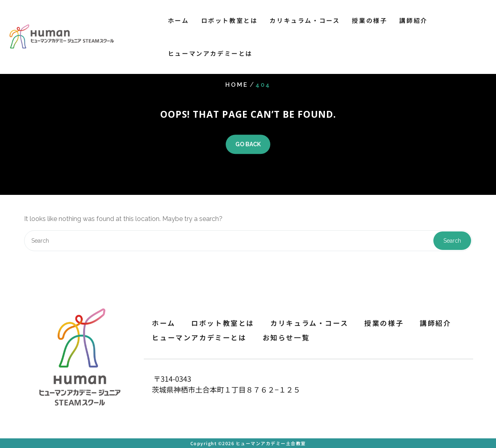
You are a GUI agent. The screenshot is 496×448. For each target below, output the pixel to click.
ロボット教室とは (230, 20)
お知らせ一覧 (286, 337)
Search (452, 241)
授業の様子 (369, 20)
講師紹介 (413, 20)
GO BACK (248, 144)
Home (237, 85)
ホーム (179, 20)
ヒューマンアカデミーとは (210, 53)
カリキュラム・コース (305, 20)
